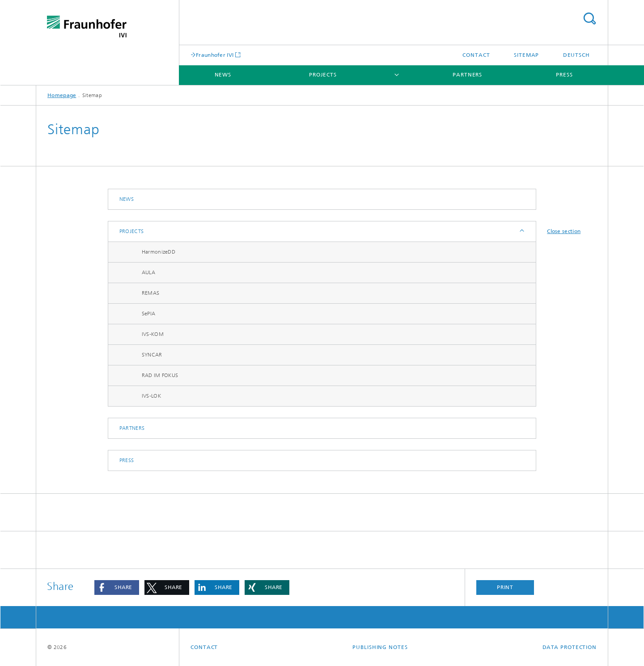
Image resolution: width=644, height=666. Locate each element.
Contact (476, 55)
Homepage (62, 95)
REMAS (151, 293)
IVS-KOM (153, 334)
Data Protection (570, 647)
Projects (323, 75)
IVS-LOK (151, 396)
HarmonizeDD (159, 252)
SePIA (149, 314)
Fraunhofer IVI (215, 55)
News (223, 75)
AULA (148, 272)
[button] (117, 588)
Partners (467, 75)
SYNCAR (152, 355)
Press (564, 75)
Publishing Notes (380, 647)
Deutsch (576, 55)
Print (505, 587)
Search (589, 19)
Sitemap (526, 55)
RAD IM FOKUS (160, 375)
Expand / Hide (521, 231)
